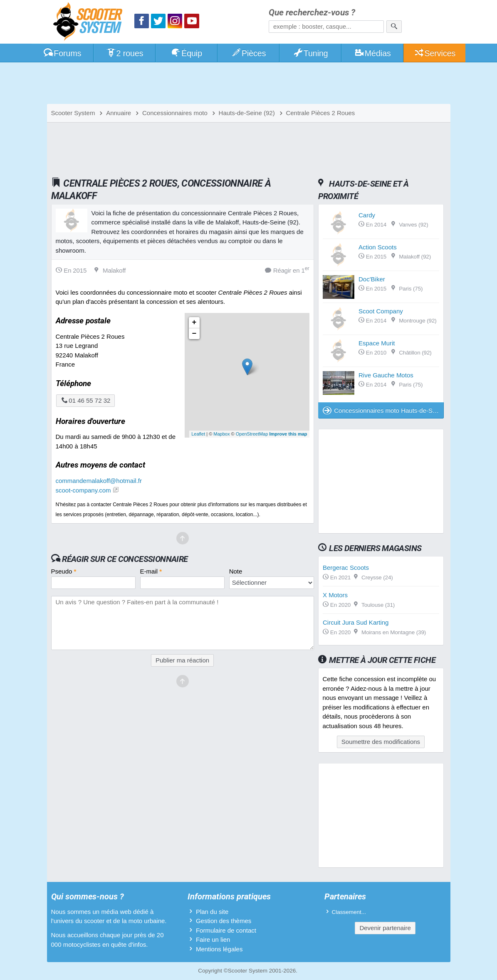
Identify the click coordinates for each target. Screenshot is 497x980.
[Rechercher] (394, 27)
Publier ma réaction (182, 660)
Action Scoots (378, 247)
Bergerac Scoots (346, 568)
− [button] (194, 334)
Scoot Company (381, 311)
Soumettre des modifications (381, 742)
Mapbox (221, 434)
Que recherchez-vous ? (312, 13)
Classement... (349, 912)
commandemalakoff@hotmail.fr (99, 481)
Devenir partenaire (385, 928)
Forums (62, 53)
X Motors (335, 595)
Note (236, 571)
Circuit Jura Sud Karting (356, 622)
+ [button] (194, 323)
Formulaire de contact (226, 930)
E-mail (151, 571)
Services (435, 53)
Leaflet (198, 434)
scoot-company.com (83, 490)
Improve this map (288, 434)
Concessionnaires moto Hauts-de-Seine (383, 410)
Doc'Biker (372, 279)
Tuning (310, 53)
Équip (186, 53)
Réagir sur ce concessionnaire (125, 559)
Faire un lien (213, 939)
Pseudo (64, 571)
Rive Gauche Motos (386, 375)
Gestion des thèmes (224, 921)
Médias (372, 53)
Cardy (367, 215)
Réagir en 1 (287, 270)
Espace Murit (377, 343)
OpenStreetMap (252, 434)
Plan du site (212, 912)
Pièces (248, 53)
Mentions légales (219, 949)
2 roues (125, 53)
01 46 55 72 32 (86, 400)
